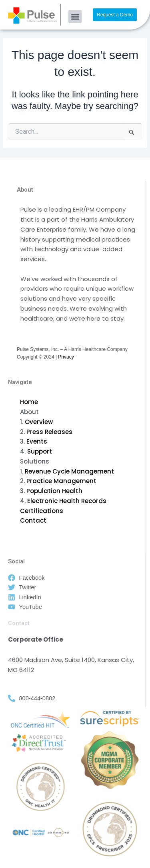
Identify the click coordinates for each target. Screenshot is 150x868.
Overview (39, 422)
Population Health (54, 491)
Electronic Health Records (67, 501)
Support (40, 451)
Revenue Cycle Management (69, 471)
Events (37, 441)
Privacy (66, 357)
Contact (33, 520)
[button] (75, 17)
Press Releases (49, 432)
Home (29, 402)
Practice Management (61, 481)
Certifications (42, 511)
